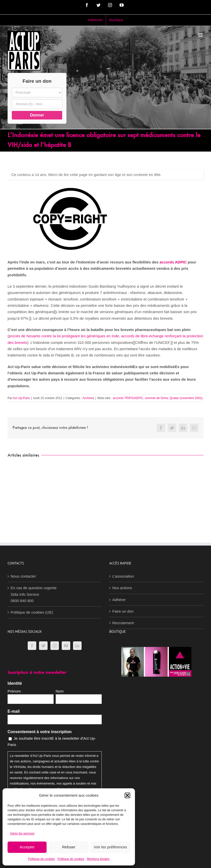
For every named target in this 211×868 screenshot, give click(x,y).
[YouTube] (66, 646)
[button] (127, 795)
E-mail (14, 711)
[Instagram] (55, 646)
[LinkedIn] (77, 646)
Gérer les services (22, 833)
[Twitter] (43, 646)
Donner (37, 115)
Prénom (14, 691)
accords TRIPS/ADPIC (128, 398)
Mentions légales (98, 859)
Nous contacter (23, 576)
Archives (88, 398)
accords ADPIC (173, 262)
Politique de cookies (41, 859)
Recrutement (123, 623)
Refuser (69, 847)
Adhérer (119, 600)
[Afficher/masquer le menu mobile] (201, 35)
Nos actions (122, 588)
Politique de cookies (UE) (32, 612)
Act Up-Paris (21, 398)
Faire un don (123, 611)
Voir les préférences (110, 847)
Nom (60, 691)
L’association (123, 576)
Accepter (27, 847)
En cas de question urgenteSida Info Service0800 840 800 (34, 594)
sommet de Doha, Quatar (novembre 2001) (174, 398)
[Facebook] (32, 646)
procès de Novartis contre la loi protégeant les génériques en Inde (64, 336)
